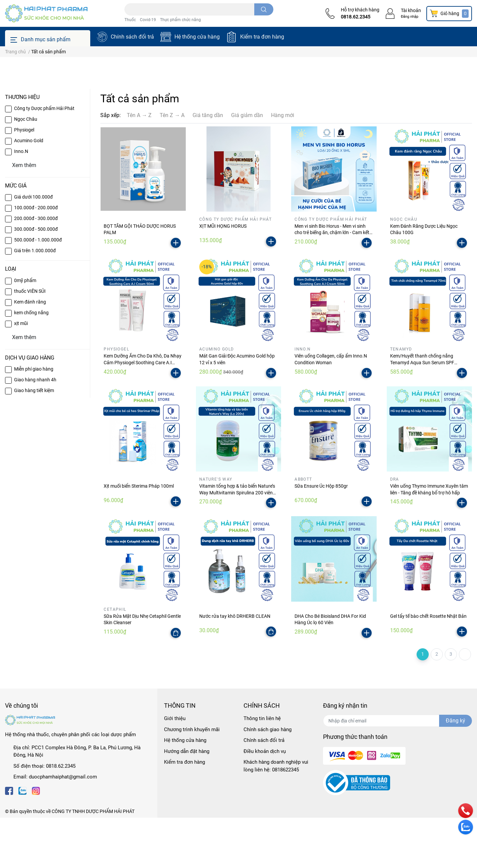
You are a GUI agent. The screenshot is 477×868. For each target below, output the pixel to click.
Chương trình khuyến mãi (192, 780)
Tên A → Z (139, 166)
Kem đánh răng (30, 352)
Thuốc (130, 20)
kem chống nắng (31, 363)
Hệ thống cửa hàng (197, 37)
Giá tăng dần (208, 166)
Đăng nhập (410, 17)
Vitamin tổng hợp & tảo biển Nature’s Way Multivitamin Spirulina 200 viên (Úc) (237, 543)
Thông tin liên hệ (262, 769)
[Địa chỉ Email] (397, 771)
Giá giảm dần (247, 166)
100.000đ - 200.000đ (36, 258)
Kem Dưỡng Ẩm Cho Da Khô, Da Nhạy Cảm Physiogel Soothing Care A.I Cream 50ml (143, 413)
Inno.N (21, 202)
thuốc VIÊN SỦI (30, 341)
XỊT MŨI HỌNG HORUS (223, 276)
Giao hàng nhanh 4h (35, 430)
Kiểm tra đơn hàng (262, 37)
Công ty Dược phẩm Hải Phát (44, 159)
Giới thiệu (175, 769)
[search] (264, 9)
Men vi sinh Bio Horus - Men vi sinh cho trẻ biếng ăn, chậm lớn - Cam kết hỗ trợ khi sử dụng (332, 283)
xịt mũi (21, 373)
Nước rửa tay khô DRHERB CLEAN (235, 666)
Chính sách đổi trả (132, 37)
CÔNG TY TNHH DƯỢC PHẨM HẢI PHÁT (93, 862)
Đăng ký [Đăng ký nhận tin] (456, 771)
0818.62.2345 (356, 17)
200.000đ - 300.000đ (36, 269)
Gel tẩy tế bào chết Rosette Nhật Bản (428, 666)
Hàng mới (283, 166)
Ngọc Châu (26, 169)
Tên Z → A (172, 166)
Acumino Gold (29, 191)
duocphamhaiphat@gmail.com (63, 827)
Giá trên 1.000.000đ (35, 301)
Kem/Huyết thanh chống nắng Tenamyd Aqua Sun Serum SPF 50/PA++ (422, 413)
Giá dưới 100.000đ (33, 247)
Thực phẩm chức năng (180, 20)
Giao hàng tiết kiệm (34, 441)
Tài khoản (411, 10)
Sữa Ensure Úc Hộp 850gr (321, 536)
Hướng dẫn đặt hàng (187, 802)
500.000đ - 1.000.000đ (38, 290)
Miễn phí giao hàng (34, 419)
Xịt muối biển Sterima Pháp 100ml (139, 536)
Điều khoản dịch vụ (265, 802)
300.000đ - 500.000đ (36, 279)
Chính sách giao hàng (268, 780)
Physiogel (24, 180)
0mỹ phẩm (25, 330)
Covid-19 (148, 20)
